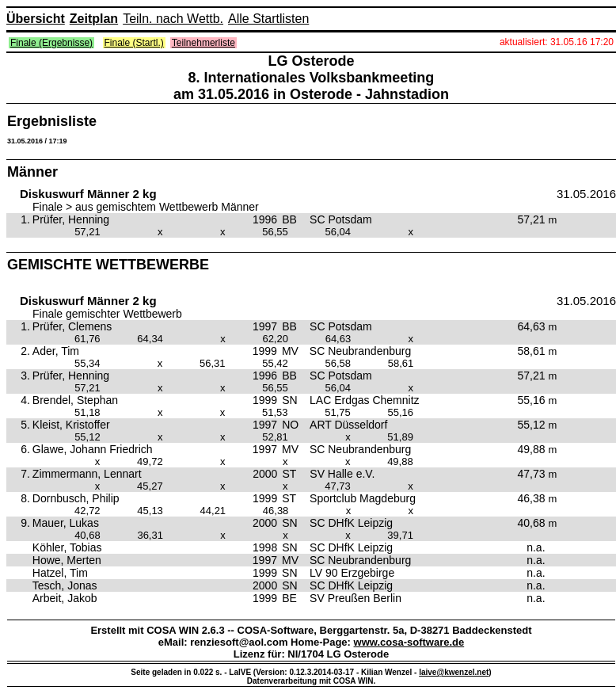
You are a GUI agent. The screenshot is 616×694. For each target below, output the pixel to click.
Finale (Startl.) (134, 43)
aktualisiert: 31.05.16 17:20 (557, 42)
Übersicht (36, 19)
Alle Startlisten (268, 19)
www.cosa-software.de (409, 642)
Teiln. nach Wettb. (173, 19)
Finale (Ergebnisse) (51, 43)
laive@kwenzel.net (454, 672)
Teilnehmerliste (203, 43)
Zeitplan (94, 19)
